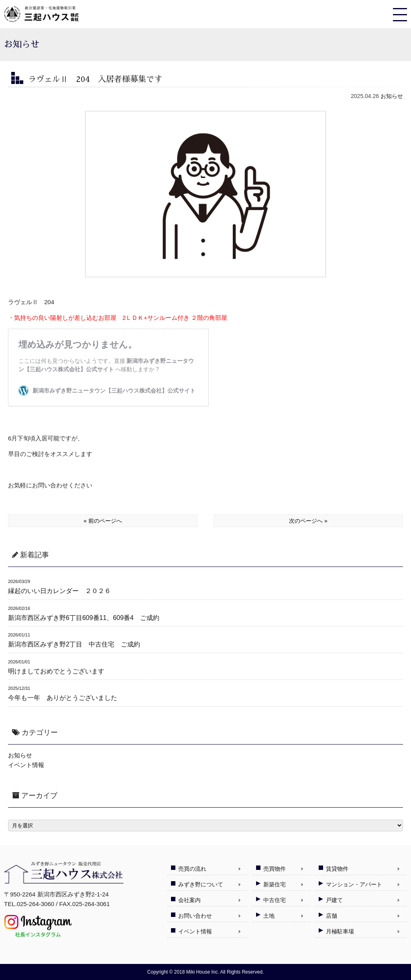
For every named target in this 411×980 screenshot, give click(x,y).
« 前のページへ (103, 521)
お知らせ (392, 96)
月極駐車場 (340, 931)
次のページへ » (308, 521)
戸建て (334, 900)
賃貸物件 (337, 869)
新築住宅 (275, 884)
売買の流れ (192, 869)
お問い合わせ (195, 916)
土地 (269, 916)
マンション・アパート (354, 884)
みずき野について (201, 884)
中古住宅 (275, 900)
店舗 (332, 916)
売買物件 (275, 869)
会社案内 (189, 900)
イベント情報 (26, 765)
